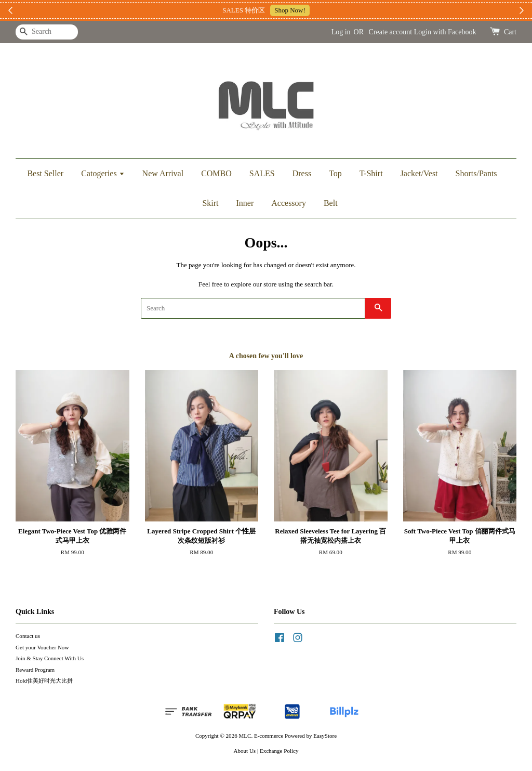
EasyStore (325, 736)
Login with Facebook (445, 32)
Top (335, 173)
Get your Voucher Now (42, 647)
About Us (245, 751)
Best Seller (45, 173)
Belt (331, 203)
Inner (245, 203)
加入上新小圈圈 (328, 10)
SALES (262, 173)
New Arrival (163, 173)
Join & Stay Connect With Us (50, 658)
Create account (391, 32)
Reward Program (35, 670)
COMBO (216, 173)
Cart (510, 32)
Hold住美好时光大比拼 (44, 681)
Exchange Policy (279, 751)
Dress (302, 173)
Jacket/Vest (419, 173)
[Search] (47, 32)
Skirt (210, 203)
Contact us (28, 636)
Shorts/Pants (476, 173)
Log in (341, 32)
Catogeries (103, 173)
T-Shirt (371, 173)
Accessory (289, 203)
